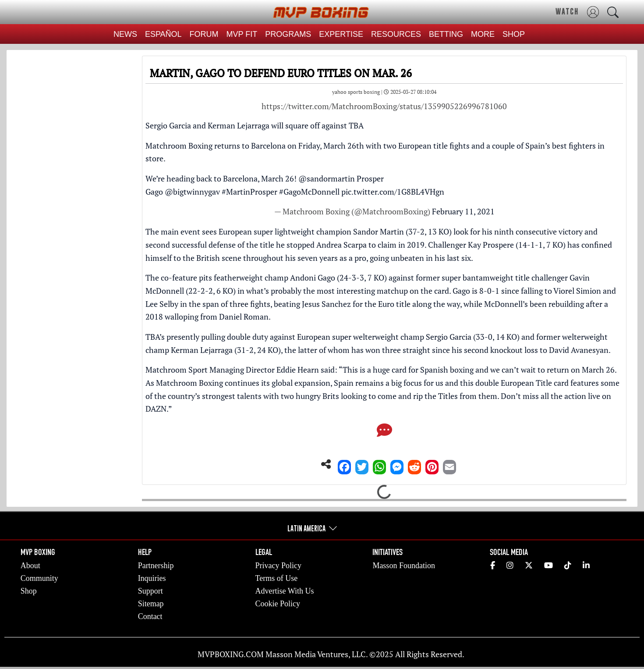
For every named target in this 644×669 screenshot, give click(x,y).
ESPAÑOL (163, 34)
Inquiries (152, 578)
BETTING (446, 34)
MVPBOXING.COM (231, 654)
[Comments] (384, 433)
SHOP (514, 34)
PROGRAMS (288, 34)
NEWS (125, 34)
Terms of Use (277, 578)
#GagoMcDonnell (309, 192)
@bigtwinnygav (192, 192)
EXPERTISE (341, 34)
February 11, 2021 (463, 211)
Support (150, 591)
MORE (483, 34)
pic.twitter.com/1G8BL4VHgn (393, 192)
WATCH (567, 11)
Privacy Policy (279, 566)
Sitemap (151, 604)
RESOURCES (396, 34)
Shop (29, 591)
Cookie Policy (278, 604)
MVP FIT (242, 34)
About (30, 566)
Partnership (156, 566)
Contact (150, 616)
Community (39, 578)
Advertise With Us (285, 591)
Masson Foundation (404, 566)
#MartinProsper (249, 192)
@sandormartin (327, 178)
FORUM (204, 34)
